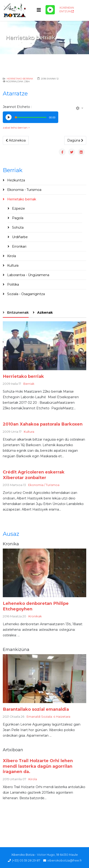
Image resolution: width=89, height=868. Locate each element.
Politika (13, 284)
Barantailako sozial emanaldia (36, 709)
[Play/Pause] (50, 10)
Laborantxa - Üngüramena (28, 275)
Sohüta (17, 227)
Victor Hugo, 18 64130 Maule (57, 855)
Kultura (12, 265)
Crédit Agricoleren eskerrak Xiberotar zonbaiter (34, 475)
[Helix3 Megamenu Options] (39, 10)
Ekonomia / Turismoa (44, 485)
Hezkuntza (16, 180)
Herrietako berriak (20, 79)
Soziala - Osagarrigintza (26, 294)
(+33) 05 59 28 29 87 (26, 860)
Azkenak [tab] (44, 312)
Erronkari (19, 246)
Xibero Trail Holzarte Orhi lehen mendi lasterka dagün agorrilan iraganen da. (38, 766)
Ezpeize (18, 208)
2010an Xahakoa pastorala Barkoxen (43, 424)
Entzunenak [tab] (17, 312)
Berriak (29, 384)
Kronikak (35, 616)
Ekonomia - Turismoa (24, 190)
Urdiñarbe (19, 237)
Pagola (17, 218)
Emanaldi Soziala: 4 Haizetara (48, 716)
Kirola (11, 256)
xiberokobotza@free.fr (65, 860)
